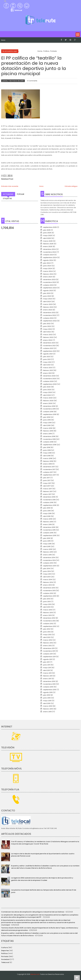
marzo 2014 (48, 580)
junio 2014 (47, 571)
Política (4, 953)
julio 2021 (47, 357)
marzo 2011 (47, 673)
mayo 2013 (47, 604)
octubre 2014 (48, 563)
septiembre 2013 (50, 596)
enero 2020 (48, 403)
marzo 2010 (48, 706)
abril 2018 (47, 456)
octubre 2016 (48, 502)
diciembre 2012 (49, 618)
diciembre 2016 (49, 497)
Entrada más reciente (10, 186)
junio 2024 (47, 266)
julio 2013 (47, 599)
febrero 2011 (48, 676)
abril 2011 (47, 670)
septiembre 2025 (50, 227)
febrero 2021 (48, 370)
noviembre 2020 (50, 379)
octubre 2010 (48, 687)
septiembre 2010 (50, 690)
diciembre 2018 (49, 436)
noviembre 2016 (49, 500)
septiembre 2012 (50, 626)
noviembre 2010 (49, 684)
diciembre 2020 (49, 376)
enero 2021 (47, 373)
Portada (5, 956)
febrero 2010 (48, 709)
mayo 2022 (48, 329)
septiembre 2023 (50, 288)
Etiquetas (7, 199)
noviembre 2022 (50, 315)
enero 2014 (48, 585)
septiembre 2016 (50, 505)
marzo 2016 (48, 519)
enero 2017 (47, 494)
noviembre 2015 (49, 530)
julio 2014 (47, 569)
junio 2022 (47, 326)
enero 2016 (47, 524)
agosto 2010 (48, 692)
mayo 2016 (47, 513)
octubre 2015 (48, 533)
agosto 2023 (48, 291)
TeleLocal (5, 962)
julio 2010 (47, 695)
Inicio (3, 40)
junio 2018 (47, 450)
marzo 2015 (48, 549)
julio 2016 (47, 508)
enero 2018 (47, 464)
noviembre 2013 (49, 591)
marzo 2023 (48, 304)
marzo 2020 (48, 398)
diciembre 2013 (49, 588)
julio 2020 (47, 387)
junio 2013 (47, 602)
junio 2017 (47, 480)
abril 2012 (47, 637)
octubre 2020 (48, 381)
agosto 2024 (48, 260)
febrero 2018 (48, 461)
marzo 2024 (48, 271)
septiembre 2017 (50, 475)
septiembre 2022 (50, 321)
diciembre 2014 (49, 558)
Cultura (5, 948)
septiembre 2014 (50, 566)
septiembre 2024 (50, 257)
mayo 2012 (47, 635)
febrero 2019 (48, 431)
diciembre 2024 (49, 249)
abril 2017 (47, 486)
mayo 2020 (48, 392)
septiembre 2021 (50, 351)
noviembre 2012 (49, 621)
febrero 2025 (48, 244)
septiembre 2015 (50, 535)
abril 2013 (47, 607)
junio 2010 (47, 698)
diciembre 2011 (49, 648)
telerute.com (35, 974)
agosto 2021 (48, 354)
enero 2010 (47, 712)
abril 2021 (47, 365)
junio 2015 (47, 541)
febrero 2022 (48, 337)
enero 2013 (47, 615)
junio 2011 (47, 665)
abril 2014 (47, 577)
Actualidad (8, 194)
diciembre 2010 (49, 681)
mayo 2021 (47, 362)
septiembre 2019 (50, 414)
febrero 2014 (48, 582)
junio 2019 (47, 420)
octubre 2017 (48, 472)
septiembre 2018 (50, 445)
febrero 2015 (48, 552)
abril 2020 (47, 395)
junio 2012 (47, 632)
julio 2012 (47, 629)
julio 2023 (47, 293)
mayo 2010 (47, 701)
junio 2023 (47, 296)
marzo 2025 (48, 241)
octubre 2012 (48, 624)
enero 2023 (48, 310)
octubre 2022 (48, 318)
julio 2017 (47, 478)
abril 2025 (47, 238)
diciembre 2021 (49, 343)
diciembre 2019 (49, 406)
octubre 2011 (48, 654)
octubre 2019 (48, 412)
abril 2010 (47, 703)
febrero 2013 (48, 613)
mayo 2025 (48, 235)
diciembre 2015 (49, 527)
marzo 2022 (48, 335)
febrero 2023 (48, 307)
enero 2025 (48, 246)
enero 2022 (48, 340)
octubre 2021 (48, 348)
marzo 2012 (48, 640)
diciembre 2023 (49, 280)
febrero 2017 (48, 491)
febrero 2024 (48, 274)
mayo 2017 (47, 483)
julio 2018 (47, 447)
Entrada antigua (71, 186)
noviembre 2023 (50, 282)
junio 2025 (47, 233)
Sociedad (5, 959)
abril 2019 (47, 425)
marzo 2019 (48, 428)
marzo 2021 (48, 368)
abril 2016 (47, 516)
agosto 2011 (48, 659)
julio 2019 (47, 417)
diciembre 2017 (49, 467)
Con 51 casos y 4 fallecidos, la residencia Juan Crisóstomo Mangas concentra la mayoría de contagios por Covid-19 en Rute (45, 843)
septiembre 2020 (50, 384)
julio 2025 (47, 230)
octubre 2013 (48, 593)
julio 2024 (47, 263)
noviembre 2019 (49, 409)
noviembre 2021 (49, 346)
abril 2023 (47, 302)
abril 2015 (47, 546)
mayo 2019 (47, 423)
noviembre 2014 (49, 560)
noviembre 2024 (50, 252)
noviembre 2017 (49, 469)
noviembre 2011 (49, 651)
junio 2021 (47, 359)
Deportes (5, 951)
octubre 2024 (48, 255)
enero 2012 (47, 646)
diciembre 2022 (49, 313)
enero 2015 (47, 555)
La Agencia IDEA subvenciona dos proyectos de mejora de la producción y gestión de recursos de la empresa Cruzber (42, 879)
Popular (21, 194)
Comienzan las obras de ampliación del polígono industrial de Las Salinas (33, 912)
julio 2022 (47, 324)
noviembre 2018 (49, 439)
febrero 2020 (48, 401)
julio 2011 (46, 662)
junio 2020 (47, 390)
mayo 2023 (48, 299)
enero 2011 (47, 679)
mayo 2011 (47, 668)
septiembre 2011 (49, 657)
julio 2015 (47, 538)
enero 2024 (48, 277)
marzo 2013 (48, 610)
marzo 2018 (48, 458)
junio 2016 (47, 511)
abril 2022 (47, 332)
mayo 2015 (47, 544)
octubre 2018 (48, 442)
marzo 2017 (48, 489)
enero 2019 (47, 434)
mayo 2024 (48, 268)
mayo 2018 (47, 453)
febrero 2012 (48, 643)
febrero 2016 (48, 522)
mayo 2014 (47, 574)
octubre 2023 (48, 285)
